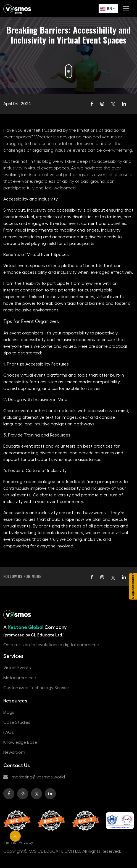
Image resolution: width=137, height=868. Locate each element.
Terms (10, 842)
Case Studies (17, 722)
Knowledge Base (20, 742)
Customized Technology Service (36, 688)
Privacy (26, 842)
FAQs (9, 732)
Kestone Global (26, 627)
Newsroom (14, 752)
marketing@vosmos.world (34, 777)
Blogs (9, 712)
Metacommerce (20, 678)
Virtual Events (17, 668)
